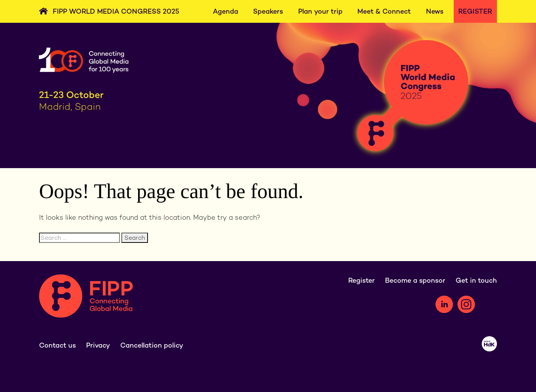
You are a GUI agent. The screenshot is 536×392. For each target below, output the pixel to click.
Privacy (98, 345)
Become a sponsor (415, 280)
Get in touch (476, 280)
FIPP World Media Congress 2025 (116, 11)
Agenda (226, 11)
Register (475, 11)
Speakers (268, 11)
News (435, 11)
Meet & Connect (384, 11)
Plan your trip (320, 11)
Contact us (57, 345)
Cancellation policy (152, 345)
